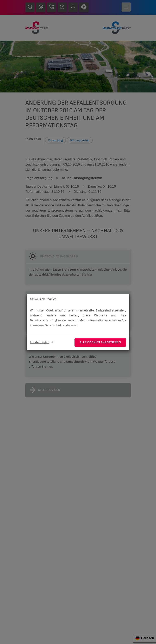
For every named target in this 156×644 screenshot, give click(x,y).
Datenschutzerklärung (61, 325)
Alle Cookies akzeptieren (100, 342)
